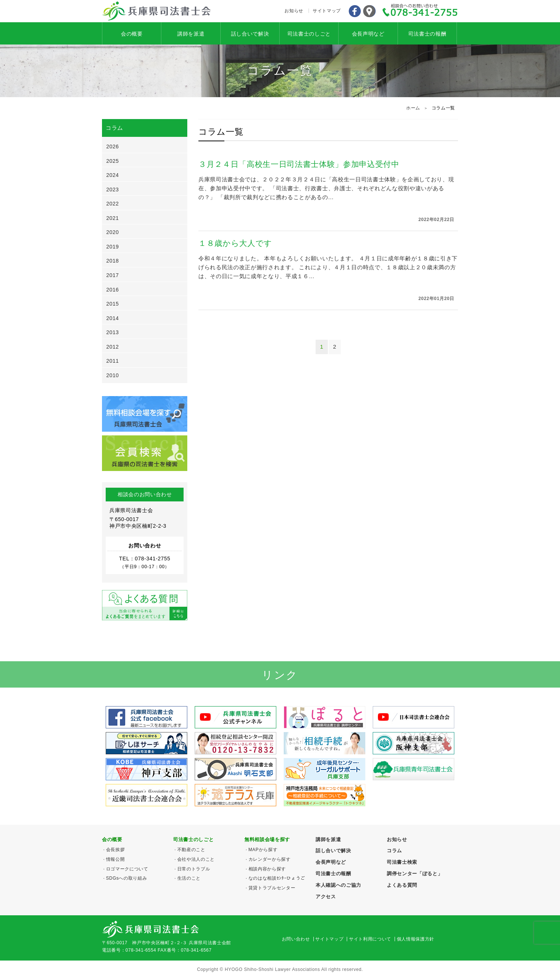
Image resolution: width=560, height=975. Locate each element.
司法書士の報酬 (427, 34)
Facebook (355, 11)
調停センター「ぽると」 (415, 874)
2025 (113, 161)
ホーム (413, 108)
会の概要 (132, 34)
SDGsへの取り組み (127, 878)
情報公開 (116, 859)
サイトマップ (327, 11)
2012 (113, 347)
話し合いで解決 (250, 34)
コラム (394, 851)
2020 (113, 232)
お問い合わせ (296, 939)
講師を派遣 (191, 34)
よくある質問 (402, 885)
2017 (113, 275)
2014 (113, 318)
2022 (113, 204)
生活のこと (189, 878)
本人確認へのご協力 (338, 885)
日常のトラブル (194, 869)
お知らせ (294, 11)
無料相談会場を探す (267, 839)
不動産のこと (191, 850)
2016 (113, 290)
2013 (113, 332)
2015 (113, 304)
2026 (113, 146)
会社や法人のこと (196, 859)
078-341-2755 (420, 11)
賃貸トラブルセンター (272, 888)
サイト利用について (370, 939)
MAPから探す (263, 850)
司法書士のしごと (309, 34)
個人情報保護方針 (416, 939)
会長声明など (368, 34)
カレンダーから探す (270, 859)
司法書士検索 (402, 862)
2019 (113, 247)
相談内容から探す (267, 869)
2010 (113, 375)
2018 (113, 261)
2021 (113, 218)
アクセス (369, 11)
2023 (113, 190)
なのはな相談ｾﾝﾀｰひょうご (277, 878)
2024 (113, 175)
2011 (113, 361)
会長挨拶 (116, 850)
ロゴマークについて (127, 869)
